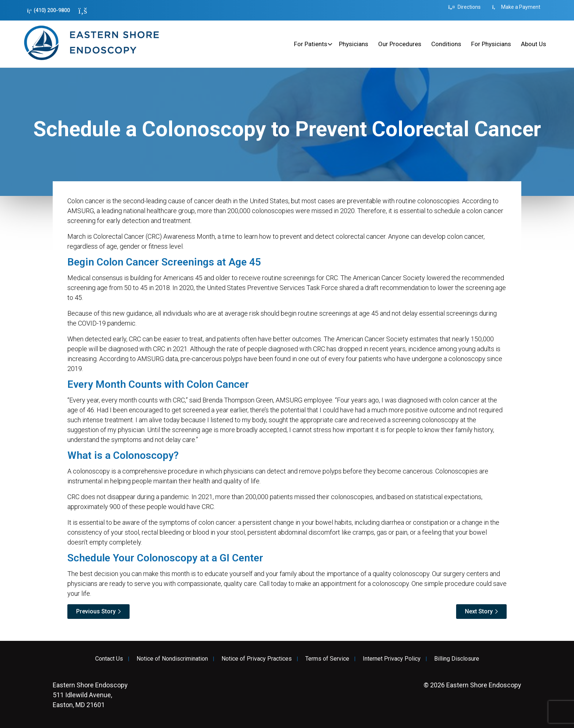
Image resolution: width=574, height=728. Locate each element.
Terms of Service (327, 659)
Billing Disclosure (457, 659)
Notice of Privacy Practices (257, 659)
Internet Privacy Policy (392, 659)
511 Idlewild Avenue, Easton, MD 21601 (90, 695)
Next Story (479, 611)
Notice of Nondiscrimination (172, 659)
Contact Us (109, 659)
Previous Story (96, 611)
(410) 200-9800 (49, 10)
